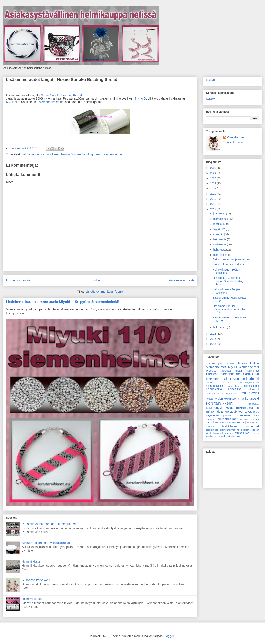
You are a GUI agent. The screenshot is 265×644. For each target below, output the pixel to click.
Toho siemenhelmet (240, 378)
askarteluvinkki (215, 386)
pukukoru (228, 416)
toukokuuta (220, 244)
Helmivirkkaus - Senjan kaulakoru (226, 291)
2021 (214, 188)
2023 (214, 178)
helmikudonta (214, 389)
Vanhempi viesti (181, 280)
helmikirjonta (251, 386)
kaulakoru (250, 393)
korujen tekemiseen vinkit (229, 399)
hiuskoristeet (213, 394)
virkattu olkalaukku (229, 436)
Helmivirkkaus (31, 561)
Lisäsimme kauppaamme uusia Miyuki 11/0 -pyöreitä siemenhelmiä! (63, 302)
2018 (214, 204)
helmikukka (235, 389)
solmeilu (244, 419)
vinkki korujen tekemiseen (220, 433)
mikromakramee (248, 408)
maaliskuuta (221, 255)
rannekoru (243, 415)
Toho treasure (218, 383)
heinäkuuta (220, 239)
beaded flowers (234, 386)
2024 (214, 173)
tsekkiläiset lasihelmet (241, 426)
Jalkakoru (231, 363)
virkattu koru (243, 433)
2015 (214, 339)
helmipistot (253, 389)
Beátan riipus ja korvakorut (228, 264)
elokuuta (219, 234)
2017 (214, 209)
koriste (210, 399)
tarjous (232, 423)
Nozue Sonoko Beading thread (61, 95)
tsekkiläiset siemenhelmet (221, 430)
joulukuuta (220, 214)
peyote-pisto (213, 415)
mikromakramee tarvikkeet (225, 412)
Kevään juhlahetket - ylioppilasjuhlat (46, 543)
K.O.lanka (13, 102)
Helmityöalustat (32, 599)
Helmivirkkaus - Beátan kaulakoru (226, 271)
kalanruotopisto (230, 394)
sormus (255, 419)
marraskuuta (221, 219)
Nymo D (141, 99)
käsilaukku (253, 404)
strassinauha (221, 423)
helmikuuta (220, 327)
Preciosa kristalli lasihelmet (240, 371)
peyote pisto (252, 412)
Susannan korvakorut (36, 580)
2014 (214, 344)
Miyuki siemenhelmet (243, 367)
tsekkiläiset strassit (248, 430)
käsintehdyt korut (219, 408)
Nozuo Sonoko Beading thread (82, 154)
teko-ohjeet (243, 423)
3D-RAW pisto (215, 363)
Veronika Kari (236, 137)
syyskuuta (219, 229)
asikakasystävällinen (249, 383)
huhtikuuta (220, 250)
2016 (214, 334)
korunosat (252, 398)
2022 (214, 183)
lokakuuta (219, 224)
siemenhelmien (49, 102)
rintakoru (211, 419)
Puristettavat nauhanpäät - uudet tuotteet (49, 524)
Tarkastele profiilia (234, 142)
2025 (214, 168)
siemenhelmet (113, 154)
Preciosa (211, 371)
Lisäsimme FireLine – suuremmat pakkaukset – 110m (229, 309)
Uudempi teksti (18, 280)
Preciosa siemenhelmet (223, 374)
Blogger (169, 636)
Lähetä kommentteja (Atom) (104, 292)
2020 (214, 194)
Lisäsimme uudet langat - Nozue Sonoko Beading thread (62, 80)
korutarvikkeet (50, 154)
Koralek (211, 99)
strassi (210, 423)
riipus (256, 415)
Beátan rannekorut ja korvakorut (231, 259)
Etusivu (99, 280)
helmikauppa (30, 154)
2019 (214, 199)
